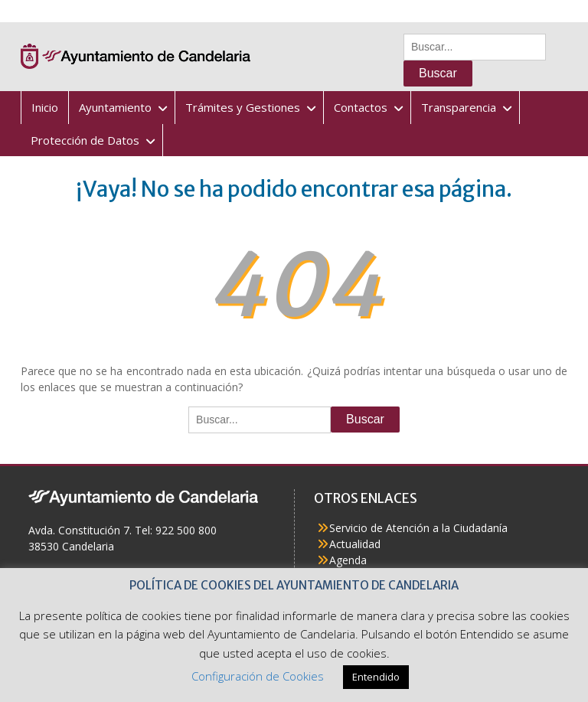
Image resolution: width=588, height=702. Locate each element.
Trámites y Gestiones (243, 107)
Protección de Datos (85, 140)
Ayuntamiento (115, 107)
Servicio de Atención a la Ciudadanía (418, 528)
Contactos (361, 107)
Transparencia (459, 107)
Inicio (45, 107)
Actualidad (355, 544)
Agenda (348, 560)
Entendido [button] (376, 677)
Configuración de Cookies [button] (258, 676)
